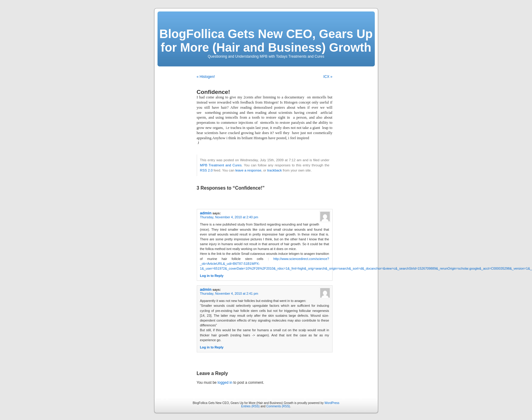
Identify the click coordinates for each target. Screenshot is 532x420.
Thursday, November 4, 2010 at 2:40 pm (229, 217)
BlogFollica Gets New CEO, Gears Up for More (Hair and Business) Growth (266, 41)
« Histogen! (206, 77)
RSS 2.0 (206, 170)
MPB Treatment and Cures (221, 165)
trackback (274, 170)
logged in (225, 383)
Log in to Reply (212, 276)
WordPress (332, 403)
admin (206, 213)
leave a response (248, 170)
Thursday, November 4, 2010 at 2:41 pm (229, 293)
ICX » (328, 77)
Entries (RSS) (250, 406)
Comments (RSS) (278, 406)
